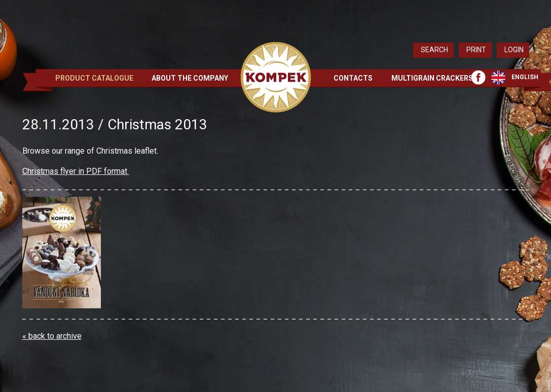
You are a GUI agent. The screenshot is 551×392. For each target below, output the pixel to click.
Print (476, 50)
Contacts (353, 78)
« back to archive (52, 336)
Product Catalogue (94, 78)
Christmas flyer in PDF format (76, 171)
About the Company (190, 78)
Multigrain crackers (432, 78)
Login (514, 50)
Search (434, 50)
